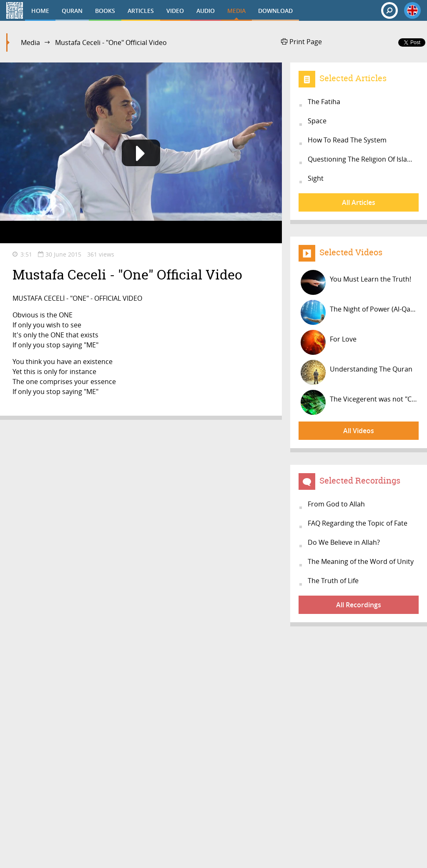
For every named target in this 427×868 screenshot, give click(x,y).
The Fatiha (324, 102)
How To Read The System (347, 140)
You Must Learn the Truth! (356, 282)
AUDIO (206, 11)
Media (30, 42)
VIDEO (175, 11)
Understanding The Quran (357, 372)
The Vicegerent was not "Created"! (360, 402)
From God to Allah (336, 504)
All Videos (359, 431)
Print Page (301, 42)
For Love (329, 342)
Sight (316, 178)
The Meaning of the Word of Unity (361, 561)
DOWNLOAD (275, 11)
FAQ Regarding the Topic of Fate (358, 523)
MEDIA (236, 11)
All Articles (359, 202)
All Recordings (359, 605)
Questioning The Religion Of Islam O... (363, 159)
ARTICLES (141, 11)
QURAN (72, 11)
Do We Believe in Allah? (344, 542)
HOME (40, 11)
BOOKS (105, 11)
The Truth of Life (333, 581)
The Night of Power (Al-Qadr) (360, 312)
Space (317, 121)
